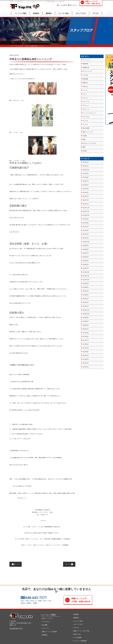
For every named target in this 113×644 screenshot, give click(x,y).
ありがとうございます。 (90, 143)
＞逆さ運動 (44, 625)
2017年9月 (86, 333)
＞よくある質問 (77, 638)
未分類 (85, 151)
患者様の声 (86, 68)
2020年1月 (86, 268)
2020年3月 (86, 261)
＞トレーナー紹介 (77, 621)
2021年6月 (86, 230)
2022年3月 (86, 196)
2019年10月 (86, 280)
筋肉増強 (85, 64)
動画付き (85, 83)
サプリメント (87, 60)
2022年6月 (86, 185)
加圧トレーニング (88, 132)
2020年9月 (86, 246)
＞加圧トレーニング (47, 618)
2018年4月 (86, 325)
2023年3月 (86, 162)
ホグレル (85, 121)
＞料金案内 (76, 614)
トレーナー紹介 (64, 15)
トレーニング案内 (20, 15)
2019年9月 (86, 284)
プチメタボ (86, 117)
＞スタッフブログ (77, 624)
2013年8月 (86, 359)
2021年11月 (86, 211)
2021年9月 (86, 219)
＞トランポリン (45, 622)
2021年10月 (86, 215)
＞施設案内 (76, 618)
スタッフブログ (81, 15)
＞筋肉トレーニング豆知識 (49, 632)
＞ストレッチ (45, 628)
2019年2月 (86, 302)
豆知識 (85, 136)
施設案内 (49, 15)
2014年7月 (86, 356)
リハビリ (85, 124)
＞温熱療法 (44, 635)
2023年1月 (86, 166)
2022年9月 (86, 174)
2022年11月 (86, 170)
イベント (85, 90)
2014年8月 (86, 352)
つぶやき (85, 75)
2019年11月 (86, 276)
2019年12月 (86, 272)
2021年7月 (86, 227)
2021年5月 (86, 234)
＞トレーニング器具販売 (79, 641)
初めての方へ (73, 7)
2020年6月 (86, 257)
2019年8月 (86, 287)
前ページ (16, 564)
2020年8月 (86, 249)
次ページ (69, 564)
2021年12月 (86, 208)
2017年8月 (86, 337)
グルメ (85, 94)
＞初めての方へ (77, 634)
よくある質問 (62, 7)
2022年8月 (86, 177)
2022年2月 (86, 200)
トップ (12, 46)
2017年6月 (86, 344)
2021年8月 (86, 223)
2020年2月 (86, 265)
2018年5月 (86, 321)
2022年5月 (86, 189)
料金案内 (36, 15)
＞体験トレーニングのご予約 (81, 631)
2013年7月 (86, 363)
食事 (84, 140)
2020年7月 (86, 253)
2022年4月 (86, 193)
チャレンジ (86, 109)
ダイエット (86, 105)
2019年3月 (86, 299)
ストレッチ (86, 102)
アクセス (96, 15)
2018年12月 (86, 310)
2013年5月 (86, 367)
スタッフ (85, 98)
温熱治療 (85, 79)
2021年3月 (86, 238)
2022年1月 (86, 204)
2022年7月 (86, 181)
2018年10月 (86, 314)
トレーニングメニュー (89, 113)
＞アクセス (76, 628)
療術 (84, 147)
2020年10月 (86, 242)
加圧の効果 (86, 128)
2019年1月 (86, 306)
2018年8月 (86, 318)
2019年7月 (86, 291)
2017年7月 (86, 340)
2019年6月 (86, 295)
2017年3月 (86, 348)
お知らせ (85, 86)
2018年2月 (86, 329)
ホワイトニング (87, 71)
